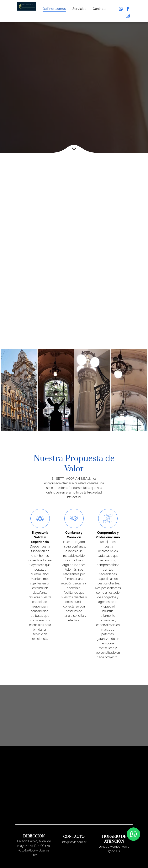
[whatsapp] (121, 9)
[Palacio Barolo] (19, 390)
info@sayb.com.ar (74, 842)
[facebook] (128, 9)
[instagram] (128, 16)
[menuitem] (55, 9)
